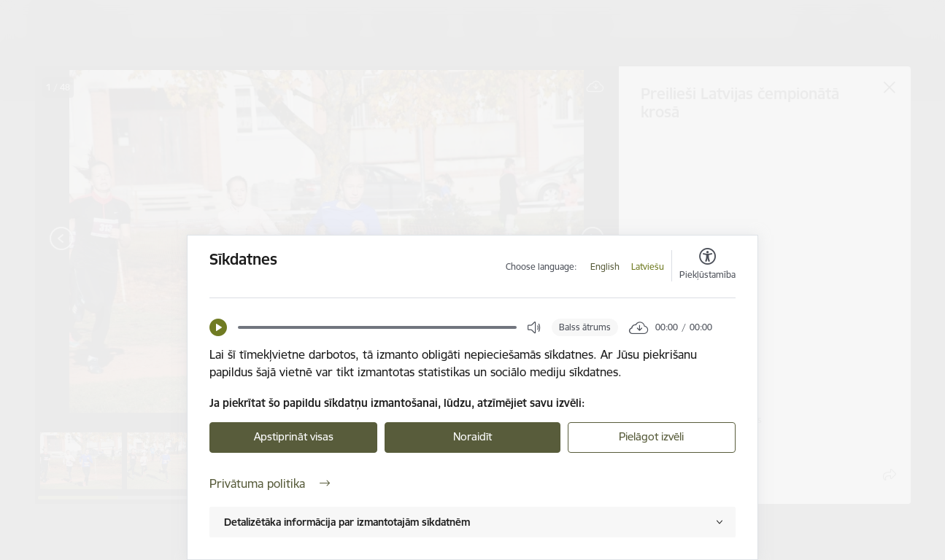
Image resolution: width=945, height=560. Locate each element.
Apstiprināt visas (294, 436)
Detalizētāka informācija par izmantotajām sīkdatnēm (347, 522)
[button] (218, 327)
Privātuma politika (270, 483)
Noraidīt (472, 436)
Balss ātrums (585, 327)
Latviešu (648, 267)
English (605, 267)
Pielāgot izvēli (651, 436)
